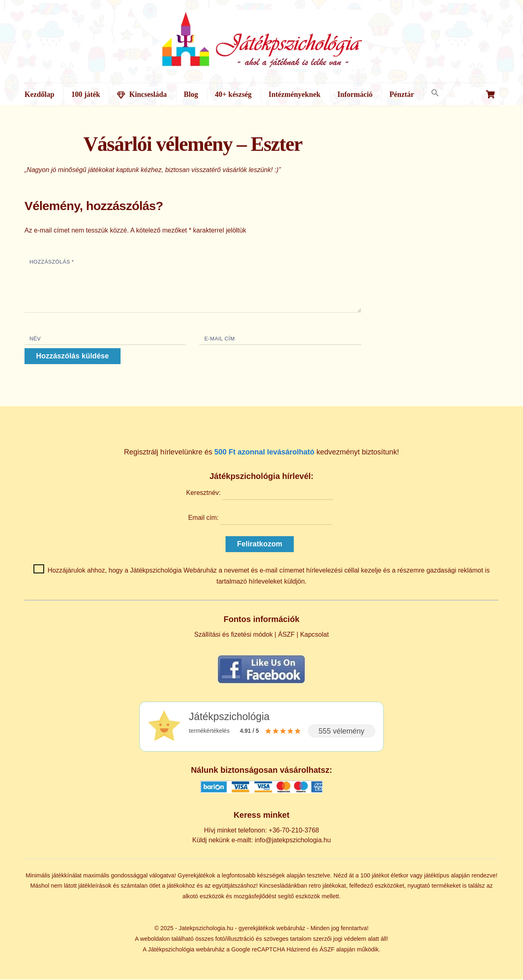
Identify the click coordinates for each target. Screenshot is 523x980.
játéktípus (437, 876)
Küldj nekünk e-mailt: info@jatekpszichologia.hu (261, 841)
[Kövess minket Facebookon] (261, 684)
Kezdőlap (39, 94)
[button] (435, 93)
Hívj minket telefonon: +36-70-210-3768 (261, 831)
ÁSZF (286, 635)
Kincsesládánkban (283, 886)
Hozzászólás (52, 263)
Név (35, 339)
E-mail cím (219, 339)
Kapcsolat (314, 635)
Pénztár (402, 94)
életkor (399, 876)
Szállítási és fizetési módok (233, 635)
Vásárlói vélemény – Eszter (193, 145)
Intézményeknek (294, 94)
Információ (355, 94)
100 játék (86, 94)
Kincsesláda (142, 94)
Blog (191, 94)
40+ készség (233, 94)
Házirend (298, 950)
